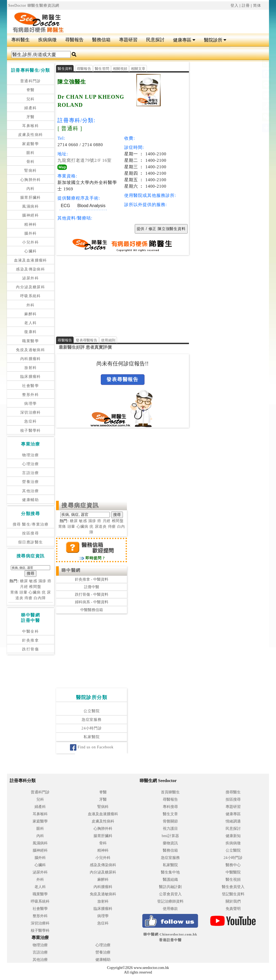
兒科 (31, 99)
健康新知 (233, 836)
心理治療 (30, 464)
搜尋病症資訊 (80, 505)
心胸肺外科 (31, 180)
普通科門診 (31, 81)
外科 (31, 305)
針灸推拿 (30, 640)
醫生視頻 (233, 880)
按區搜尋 (30, 533)
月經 (24, 587)
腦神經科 (30, 215)
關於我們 (233, 901)
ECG (65, 206)
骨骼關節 (170, 821)
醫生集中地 (170, 872)
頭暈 (23, 592)
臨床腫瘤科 (31, 377)
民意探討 (155, 40)
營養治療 (30, 482)
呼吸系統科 (31, 296)
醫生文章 (170, 814)
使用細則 (108, 340)
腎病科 (30, 171)
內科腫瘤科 (31, 359)
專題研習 (128, 40)
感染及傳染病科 (30, 269)
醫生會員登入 (233, 887)
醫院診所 (215, 40)
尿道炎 (101, 527)
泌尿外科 (30, 278)
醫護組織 (170, 880)
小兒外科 (30, 242)
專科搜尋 (170, 807)
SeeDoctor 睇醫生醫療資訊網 (34, 6)
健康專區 (184, 40)
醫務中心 (233, 865)
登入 (234, 6)
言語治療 (30, 473)
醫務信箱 (101, 40)
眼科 (31, 153)
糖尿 (24, 581)
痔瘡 (29, 598)
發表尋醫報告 (87, 340)
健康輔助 (30, 500)
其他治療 (30, 491)
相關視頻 (120, 69)
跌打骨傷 (30, 649)
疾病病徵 (47, 40)
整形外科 (30, 395)
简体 (257, 6)
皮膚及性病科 (30, 135)
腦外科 (30, 233)
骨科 (31, 162)
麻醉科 (30, 314)
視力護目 (170, 829)
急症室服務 (92, 720)
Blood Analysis (91, 206)
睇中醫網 (71, 570)
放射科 (30, 368)
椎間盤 (35, 587)
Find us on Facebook (92, 747)
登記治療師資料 (170, 901)
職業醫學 (30, 341)
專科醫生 (20, 40)
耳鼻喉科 (30, 126)
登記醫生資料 (233, 894)
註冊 (246, 6)
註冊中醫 (92, 587)
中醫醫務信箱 (92, 610)
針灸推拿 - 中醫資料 (92, 579)
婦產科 (30, 108)
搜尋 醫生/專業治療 (31, 524)
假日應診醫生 (30, 542)
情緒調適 (233, 821)
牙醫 (31, 117)
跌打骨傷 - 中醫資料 (92, 595)
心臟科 (30, 251)
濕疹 (42, 581)
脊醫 (31, 90)
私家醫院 (92, 737)
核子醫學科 (31, 431)
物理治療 (30, 455)
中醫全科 (30, 631)
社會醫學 (30, 386)
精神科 (30, 225)
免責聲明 (233, 909)
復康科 (30, 332)
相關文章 (138, 69)
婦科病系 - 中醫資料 (92, 602)
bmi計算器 (170, 836)
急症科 (30, 421)
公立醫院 (92, 711)
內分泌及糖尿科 (30, 287)
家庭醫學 (30, 144)
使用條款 (170, 909)
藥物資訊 (170, 843)
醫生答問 (102, 69)
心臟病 (35, 592)
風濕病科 (30, 206)
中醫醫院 (233, 872)
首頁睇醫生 (170, 792)
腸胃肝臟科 (31, 198)
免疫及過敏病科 (30, 350)
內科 (31, 189)
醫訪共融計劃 (170, 887)
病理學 (30, 404)
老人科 (30, 323)
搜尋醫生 (233, 792)
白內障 (40, 598)
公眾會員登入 (170, 894)
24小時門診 (92, 729)
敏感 (33, 581)
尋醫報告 (74, 40)
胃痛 (14, 592)
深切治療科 (31, 412)
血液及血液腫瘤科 (31, 260)
